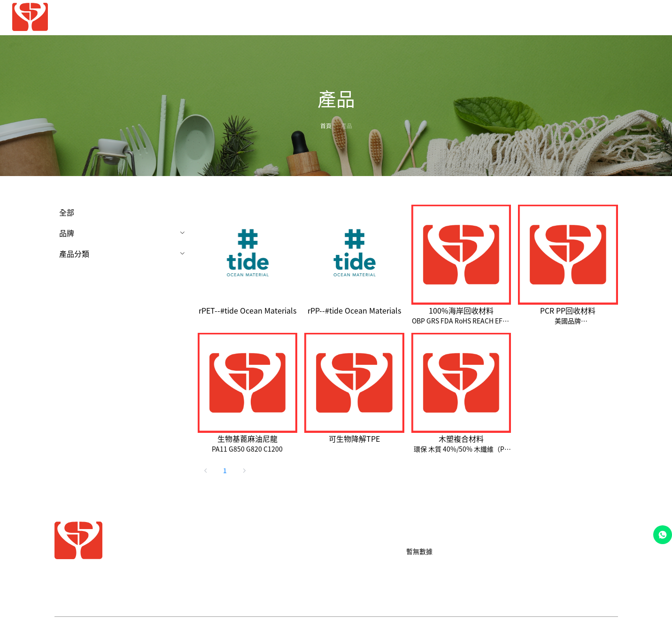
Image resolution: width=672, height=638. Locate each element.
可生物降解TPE (354, 438)
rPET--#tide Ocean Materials (247, 310)
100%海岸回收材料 (461, 310)
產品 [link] (347, 126)
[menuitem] (446, 18)
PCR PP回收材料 (568, 310)
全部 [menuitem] (67, 212)
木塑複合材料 (461, 438)
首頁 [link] (326, 126)
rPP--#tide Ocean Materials (354, 310)
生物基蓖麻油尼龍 (247, 438)
